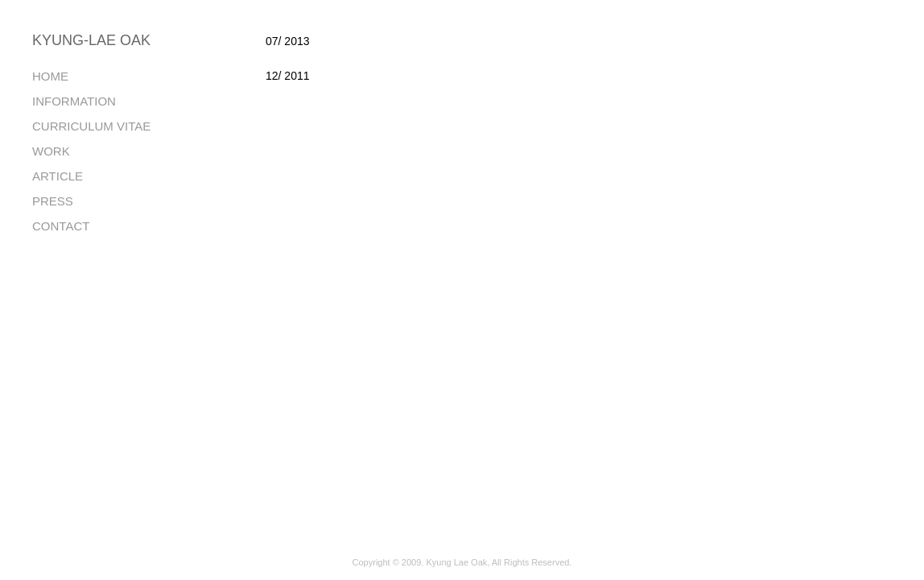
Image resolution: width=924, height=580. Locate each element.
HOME (50, 76)
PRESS (53, 201)
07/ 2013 (288, 41)
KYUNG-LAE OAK (91, 40)
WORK (51, 151)
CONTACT (61, 226)
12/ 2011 (288, 76)
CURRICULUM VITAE (91, 126)
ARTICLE (58, 176)
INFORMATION (74, 101)
